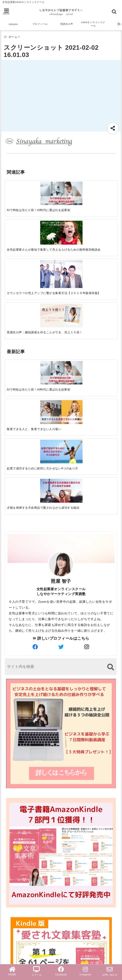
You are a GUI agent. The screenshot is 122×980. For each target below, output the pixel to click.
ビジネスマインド (22, 912)
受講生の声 (67, 24)
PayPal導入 (17, 942)
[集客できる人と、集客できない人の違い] (47, 250)
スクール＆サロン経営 (26, 818)
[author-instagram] (87, 419)
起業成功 (14, 841)
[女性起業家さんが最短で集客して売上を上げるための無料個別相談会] (47, 185)
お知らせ (14, 919)
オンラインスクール (24, 881)
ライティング (18, 888)
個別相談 (14, 935)
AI (8, 848)
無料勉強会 (16, 927)
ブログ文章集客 (23, 872)
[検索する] (111, 439)
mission (13, 24)
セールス (14, 833)
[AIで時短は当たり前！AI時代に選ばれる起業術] (19, 185)
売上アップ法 (18, 904)
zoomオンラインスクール (93, 24)
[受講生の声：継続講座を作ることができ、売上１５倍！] (103, 185)
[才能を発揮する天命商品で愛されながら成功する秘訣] (103, 250)
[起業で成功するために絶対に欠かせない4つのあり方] (75, 249)
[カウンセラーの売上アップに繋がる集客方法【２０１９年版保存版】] (75, 186)
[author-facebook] (35, 419)
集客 (10, 864)
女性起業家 (16, 896)
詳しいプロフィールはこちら (61, 410)
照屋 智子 (61, 353)
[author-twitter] (61, 419)
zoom (11, 825)
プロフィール (40, 24)
